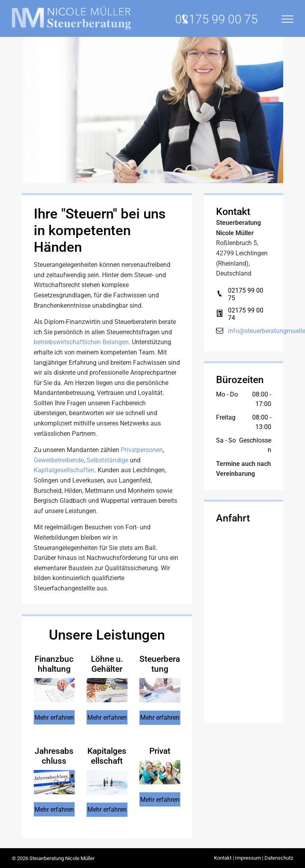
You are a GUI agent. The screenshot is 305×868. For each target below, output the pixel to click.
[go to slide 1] (145, 172)
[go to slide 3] (160, 172)
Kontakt (223, 858)
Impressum (248, 858)
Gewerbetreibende (59, 460)
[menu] (288, 19)
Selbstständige (107, 460)
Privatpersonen (142, 450)
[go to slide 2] (152, 172)
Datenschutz (279, 858)
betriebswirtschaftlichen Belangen (81, 342)
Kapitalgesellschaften (64, 470)
